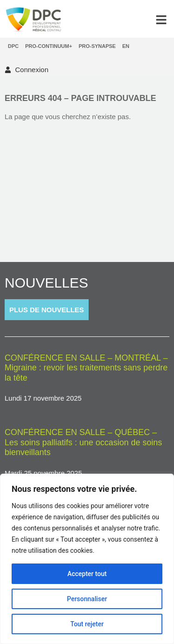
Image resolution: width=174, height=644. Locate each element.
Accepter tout (87, 574)
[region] (87, 559)
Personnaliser (87, 599)
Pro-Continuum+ (48, 46)
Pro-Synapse (97, 46)
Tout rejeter (87, 624)
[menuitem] (126, 46)
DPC (13, 46)
